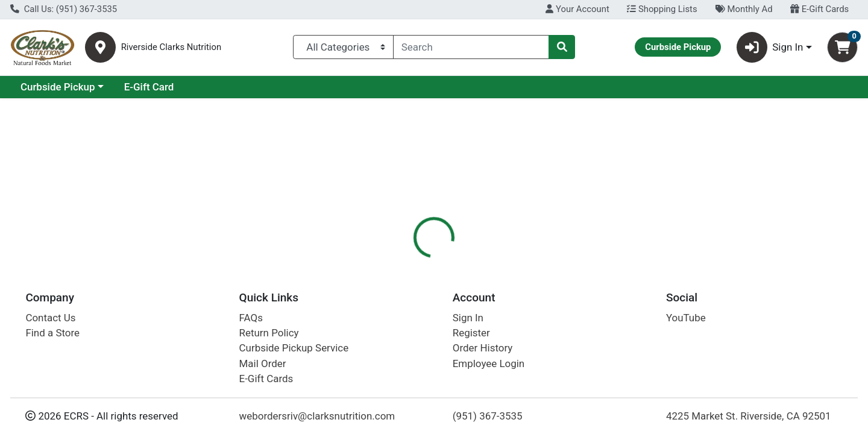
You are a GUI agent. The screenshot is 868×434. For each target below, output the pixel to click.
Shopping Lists (662, 9)
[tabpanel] (615, 335)
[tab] (395, 262)
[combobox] (471, 47)
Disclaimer (520, 262)
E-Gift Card (253, 87)
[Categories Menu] (343, 47)
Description (454, 262)
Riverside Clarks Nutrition (171, 47)
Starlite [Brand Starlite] (505, 324)
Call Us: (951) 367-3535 (64, 9)
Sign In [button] (770, 47)
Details (395, 262)
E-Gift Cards (819, 9)
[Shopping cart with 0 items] (842, 47)
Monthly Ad (744, 9)
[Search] (471, 47)
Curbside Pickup (162, 87)
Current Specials (58, 87)
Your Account (577, 9)
